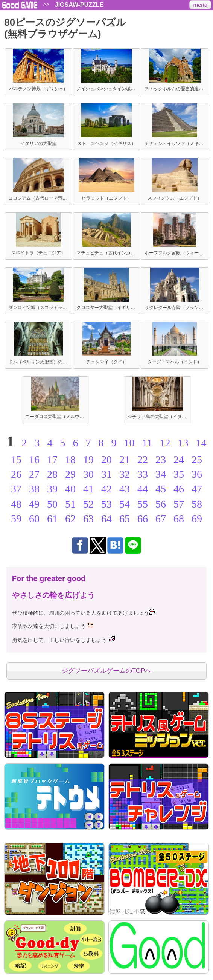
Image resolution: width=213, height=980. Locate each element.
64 (106, 519)
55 (143, 504)
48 (16, 504)
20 (106, 459)
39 (52, 489)
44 (143, 489)
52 (88, 504)
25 (197, 459)
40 (70, 489)
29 (70, 474)
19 (88, 459)
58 (197, 504)
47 (197, 489)
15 (16, 459)
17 (52, 459)
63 (88, 519)
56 (161, 504)
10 (129, 443)
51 (70, 504)
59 (16, 519)
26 (16, 474)
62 (70, 519)
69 (197, 519)
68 (179, 519)
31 (106, 474)
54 (125, 504)
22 (143, 459)
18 (70, 459)
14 (201, 443)
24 (179, 459)
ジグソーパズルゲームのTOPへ (107, 671)
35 (179, 474)
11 (147, 443)
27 (34, 474)
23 (161, 459)
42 (106, 489)
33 (143, 474)
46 (179, 489)
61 (52, 519)
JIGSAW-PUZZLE (79, 5)
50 (52, 504)
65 (125, 519)
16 (34, 459)
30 (88, 474)
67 (161, 519)
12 (165, 443)
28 (52, 474)
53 (106, 504)
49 (34, 504)
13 (183, 443)
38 (34, 489)
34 (161, 474)
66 (143, 519)
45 (161, 489)
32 (125, 474)
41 (88, 489)
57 (179, 504)
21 (125, 459)
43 (125, 489)
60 (34, 519)
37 (16, 489)
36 (197, 474)
